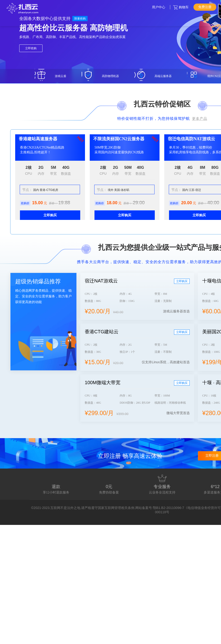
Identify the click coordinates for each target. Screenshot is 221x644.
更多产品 (200, 119)
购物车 (184, 7)
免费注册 (205, 7)
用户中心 (159, 7)
